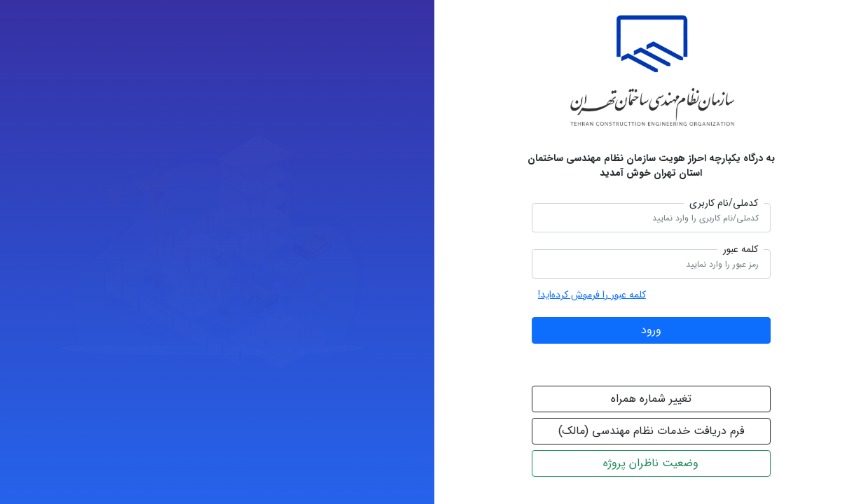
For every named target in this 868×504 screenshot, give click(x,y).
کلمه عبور (743, 249)
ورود (653, 330)
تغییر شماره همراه (653, 399)
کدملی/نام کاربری (726, 203)
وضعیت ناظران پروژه (653, 463)
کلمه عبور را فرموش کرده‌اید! (594, 295)
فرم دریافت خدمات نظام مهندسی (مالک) (653, 431)
